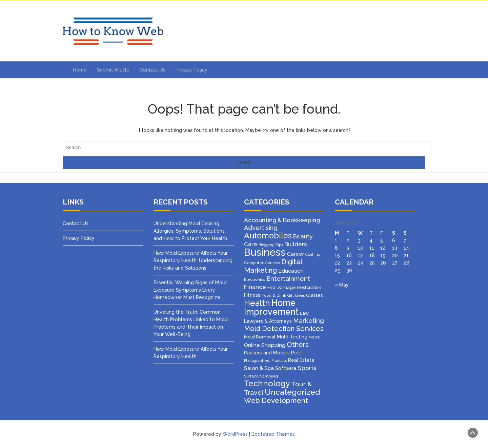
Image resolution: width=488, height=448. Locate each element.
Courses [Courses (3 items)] (272, 263)
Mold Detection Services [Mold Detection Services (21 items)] (284, 329)
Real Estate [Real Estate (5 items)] (301, 360)
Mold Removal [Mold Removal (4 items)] (260, 337)
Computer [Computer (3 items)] (254, 263)
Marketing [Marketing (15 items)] (309, 321)
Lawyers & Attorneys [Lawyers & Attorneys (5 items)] (268, 321)
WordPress (235, 434)
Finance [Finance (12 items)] (255, 287)
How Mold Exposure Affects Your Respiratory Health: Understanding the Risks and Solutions (193, 260)
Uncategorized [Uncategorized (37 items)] (292, 392)
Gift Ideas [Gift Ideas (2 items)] (296, 295)
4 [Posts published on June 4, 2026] (371, 240)
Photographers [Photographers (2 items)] (257, 361)
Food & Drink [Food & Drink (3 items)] (274, 295)
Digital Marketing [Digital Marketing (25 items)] (273, 266)
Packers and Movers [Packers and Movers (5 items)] (267, 353)
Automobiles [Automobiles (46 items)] (268, 236)
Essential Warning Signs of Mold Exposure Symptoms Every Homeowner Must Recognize (190, 290)
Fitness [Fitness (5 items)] (252, 295)
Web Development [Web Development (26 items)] (276, 400)
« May (342, 285)
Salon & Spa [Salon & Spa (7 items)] (259, 368)
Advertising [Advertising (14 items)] (261, 228)
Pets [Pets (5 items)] (296, 353)
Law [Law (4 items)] (304, 313)
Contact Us (152, 70)
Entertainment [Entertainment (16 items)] (288, 278)
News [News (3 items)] (314, 337)
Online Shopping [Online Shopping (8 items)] (265, 345)
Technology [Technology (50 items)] (267, 384)
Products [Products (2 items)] (279, 361)
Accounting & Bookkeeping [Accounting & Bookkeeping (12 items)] (282, 220)
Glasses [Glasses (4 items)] (314, 295)
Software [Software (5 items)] (286, 368)
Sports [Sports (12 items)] (307, 368)
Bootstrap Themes (273, 434)
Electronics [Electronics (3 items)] (255, 279)
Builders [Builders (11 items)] (296, 244)
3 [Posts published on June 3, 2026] (359, 240)
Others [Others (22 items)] (298, 345)
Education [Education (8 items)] (291, 271)
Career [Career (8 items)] (296, 254)
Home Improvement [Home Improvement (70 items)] (271, 307)
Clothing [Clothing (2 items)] (313, 254)
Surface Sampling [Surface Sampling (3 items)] (261, 376)
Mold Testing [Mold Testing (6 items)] (292, 337)
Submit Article (113, 70)
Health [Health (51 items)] (257, 303)
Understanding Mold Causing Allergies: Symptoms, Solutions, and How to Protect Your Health (190, 231)
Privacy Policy (191, 70)
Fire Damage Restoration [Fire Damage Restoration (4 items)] (294, 287)
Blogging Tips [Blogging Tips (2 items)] (271, 245)
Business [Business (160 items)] (265, 252)
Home (80, 70)
